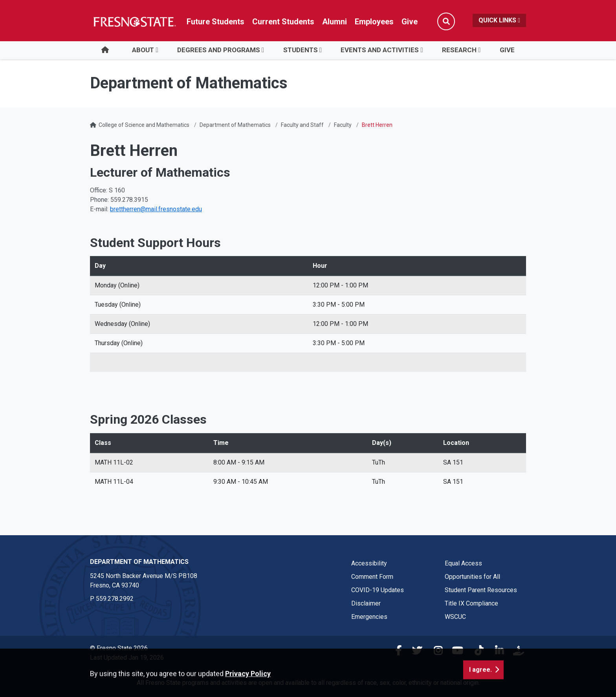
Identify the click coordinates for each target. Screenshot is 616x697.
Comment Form (372, 577)
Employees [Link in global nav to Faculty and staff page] (374, 22)
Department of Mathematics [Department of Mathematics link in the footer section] (139, 562)
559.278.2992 (115, 599)
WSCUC (455, 617)
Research (459, 50)
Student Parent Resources (481, 590)
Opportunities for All (472, 577)
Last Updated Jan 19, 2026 (127, 658)
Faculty (343, 125)
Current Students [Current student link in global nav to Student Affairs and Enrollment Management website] (283, 22)
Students (301, 50)
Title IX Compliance (471, 603)
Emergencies (369, 617)
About (143, 50)
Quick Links (499, 20)
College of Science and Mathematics (144, 125)
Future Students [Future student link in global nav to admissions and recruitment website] (215, 22)
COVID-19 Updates (378, 590)
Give (507, 50)
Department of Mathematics (235, 125)
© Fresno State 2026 (119, 648)
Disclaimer (366, 603)
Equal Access (463, 563)
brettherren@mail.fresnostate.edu (156, 209)
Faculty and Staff (302, 125)
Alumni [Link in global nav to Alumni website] (335, 22)
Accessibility (369, 563)
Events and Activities (380, 50)
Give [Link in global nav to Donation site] (410, 22)
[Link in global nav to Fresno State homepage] (134, 22)
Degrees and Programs (219, 50)
